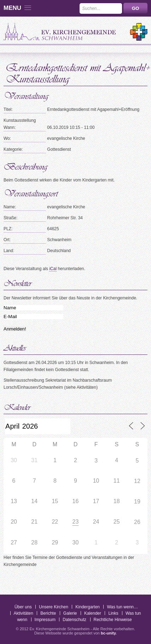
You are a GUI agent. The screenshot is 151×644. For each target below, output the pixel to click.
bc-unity (108, 633)
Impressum (45, 620)
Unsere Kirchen (54, 607)
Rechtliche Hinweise (113, 620)
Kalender (93, 613)
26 (137, 522)
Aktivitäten (24, 613)
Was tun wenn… (122, 607)
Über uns (23, 607)
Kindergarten (88, 607)
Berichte (48, 613)
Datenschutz (74, 620)
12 (137, 481)
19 (137, 502)
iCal (53, 269)
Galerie (70, 613)
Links (113, 613)
